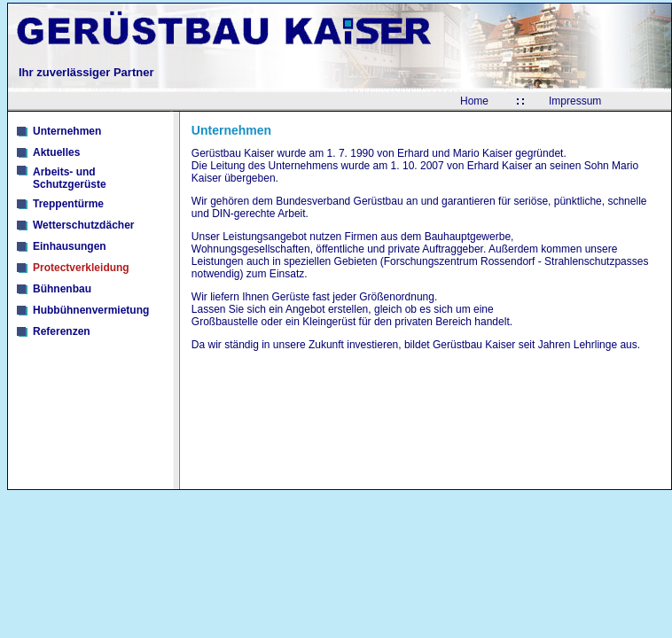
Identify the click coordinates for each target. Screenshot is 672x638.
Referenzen (62, 331)
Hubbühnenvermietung (91, 310)
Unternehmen (67, 131)
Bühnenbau (62, 289)
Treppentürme (68, 204)
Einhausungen (70, 246)
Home (474, 101)
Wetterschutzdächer (83, 225)
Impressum (575, 101)
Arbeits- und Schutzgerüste (70, 178)
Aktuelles (56, 152)
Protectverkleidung (81, 268)
